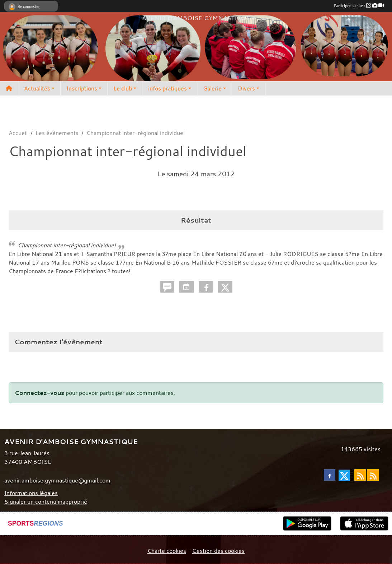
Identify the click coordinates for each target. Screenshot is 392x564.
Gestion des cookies (218, 551)
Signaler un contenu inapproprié (46, 502)
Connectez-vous (39, 393)
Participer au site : (359, 6)
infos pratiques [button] (167, 88)
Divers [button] (246, 88)
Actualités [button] (37, 88)
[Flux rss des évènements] (373, 475)
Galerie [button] (212, 88)
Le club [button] (123, 88)
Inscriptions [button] (82, 88)
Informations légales (31, 493)
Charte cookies (167, 551)
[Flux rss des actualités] (360, 475)
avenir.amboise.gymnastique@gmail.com (57, 480)
